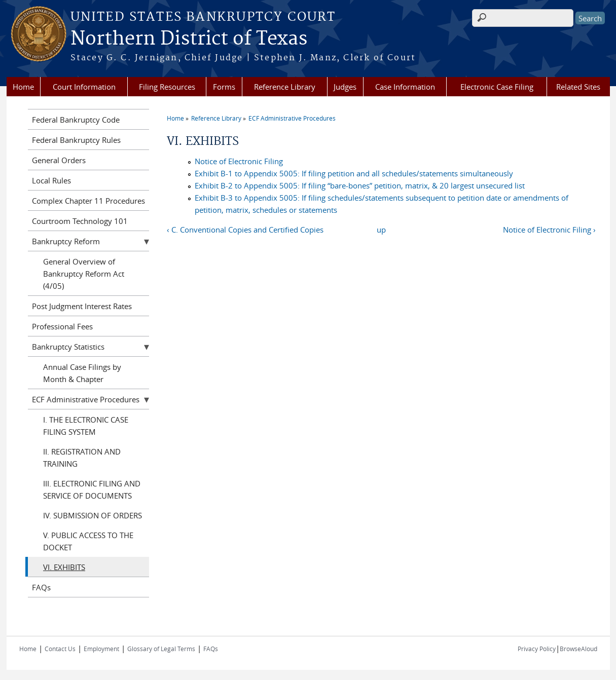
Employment (101, 649)
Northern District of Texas (189, 39)
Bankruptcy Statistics (68, 347)
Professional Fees (62, 326)
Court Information (84, 87)
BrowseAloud (578, 649)
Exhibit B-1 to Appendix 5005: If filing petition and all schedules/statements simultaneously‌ (354, 173)
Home (23, 87)
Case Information (405, 87)
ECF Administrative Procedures (292, 118)
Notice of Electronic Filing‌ (239, 161)
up (381, 230)
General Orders (59, 160)
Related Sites (578, 87)
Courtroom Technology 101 (80, 221)
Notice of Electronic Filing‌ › (549, 230)
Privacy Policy (537, 649)
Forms (224, 87)
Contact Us (60, 649)
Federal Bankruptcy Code (76, 120)
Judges (345, 87)
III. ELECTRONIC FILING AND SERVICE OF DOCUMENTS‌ (92, 489)
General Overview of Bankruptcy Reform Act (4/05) (84, 274)
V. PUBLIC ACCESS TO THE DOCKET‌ (88, 541)
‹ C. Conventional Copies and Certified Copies (245, 230)
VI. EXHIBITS (64, 567)
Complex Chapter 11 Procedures (88, 201)
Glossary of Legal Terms (161, 649)
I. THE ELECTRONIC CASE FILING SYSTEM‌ (86, 426)
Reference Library (285, 87)
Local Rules (51, 180)
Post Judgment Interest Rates (82, 306)
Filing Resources (167, 87)
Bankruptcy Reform (66, 241)
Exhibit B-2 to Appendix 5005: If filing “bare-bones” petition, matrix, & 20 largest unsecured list (360, 185)
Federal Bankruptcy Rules (76, 140)
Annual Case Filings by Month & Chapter (82, 373)
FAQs (41, 587)
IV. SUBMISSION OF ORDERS (93, 515)
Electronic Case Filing (497, 87)
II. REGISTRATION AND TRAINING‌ (82, 458)
